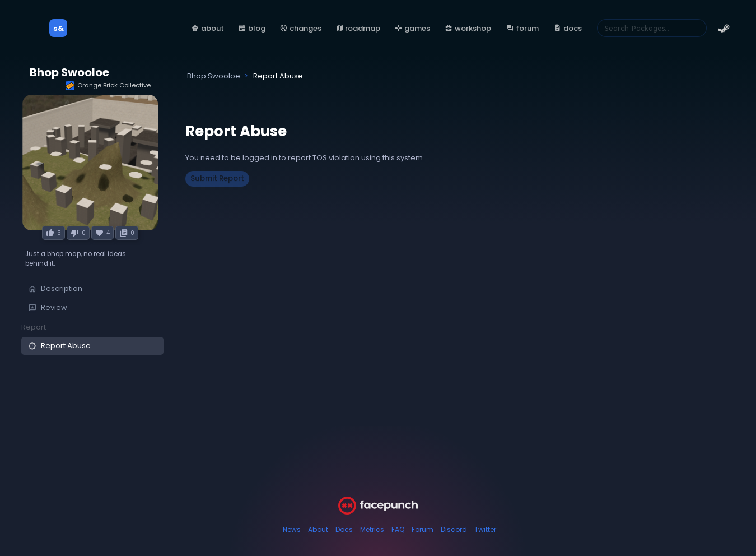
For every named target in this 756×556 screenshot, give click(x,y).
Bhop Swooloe (69, 73)
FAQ (398, 529)
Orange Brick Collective (108, 85)
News (292, 529)
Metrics (372, 529)
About (318, 529)
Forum (423, 529)
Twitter (485, 529)
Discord (454, 529)
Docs (344, 529)
